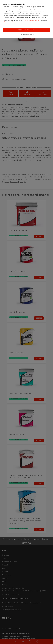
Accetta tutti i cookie (26, 30)
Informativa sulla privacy (11, 22)
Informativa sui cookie (32, 20)
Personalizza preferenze (26, 34)
